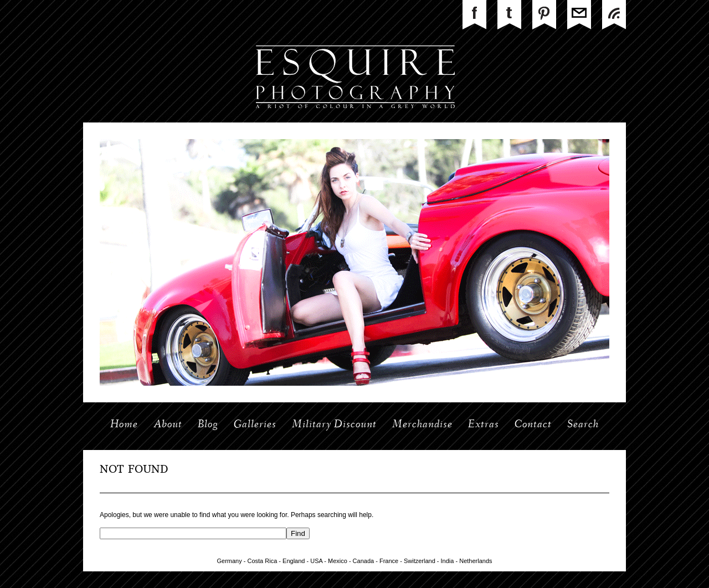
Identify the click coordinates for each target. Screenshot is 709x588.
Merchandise (422, 425)
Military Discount (334, 425)
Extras (484, 425)
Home (124, 425)
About (168, 425)
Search (583, 425)
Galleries (255, 425)
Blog (208, 425)
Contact (533, 425)
